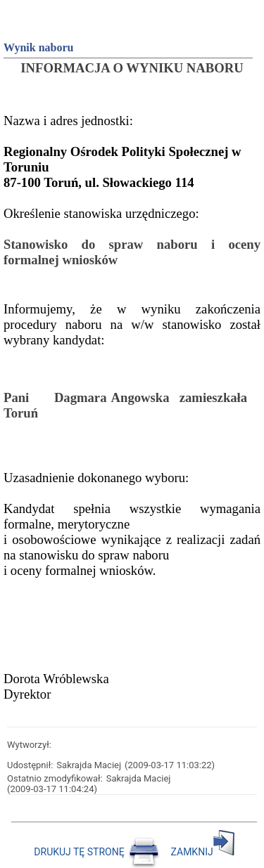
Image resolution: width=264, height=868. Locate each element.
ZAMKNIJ (203, 852)
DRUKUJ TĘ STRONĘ (98, 852)
